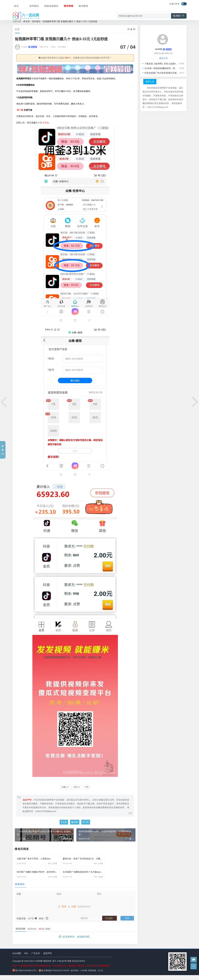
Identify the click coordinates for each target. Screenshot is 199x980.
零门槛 (20, 110)
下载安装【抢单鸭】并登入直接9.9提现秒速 (165, 64)
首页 (15, 4)
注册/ (172, 4)
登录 (177, 4)
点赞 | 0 (77, 787)
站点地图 (17, 958)
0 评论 (52, 47)
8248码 (29, 47)
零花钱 (46, 123)
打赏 (87, 787)
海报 (75, 822)
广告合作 (36, 958)
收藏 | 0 (65, 787)
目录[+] (3, 450)
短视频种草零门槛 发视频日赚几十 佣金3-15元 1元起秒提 (70, 21)
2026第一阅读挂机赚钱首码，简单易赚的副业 (166, 68)
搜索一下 (179, 13)
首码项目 (27, 4)
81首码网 (38, 966)
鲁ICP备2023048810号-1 (25, 975)
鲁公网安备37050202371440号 (54, 975)
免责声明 (47, 958)
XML (26, 958)
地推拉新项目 (44, 4)
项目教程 (75, 4)
